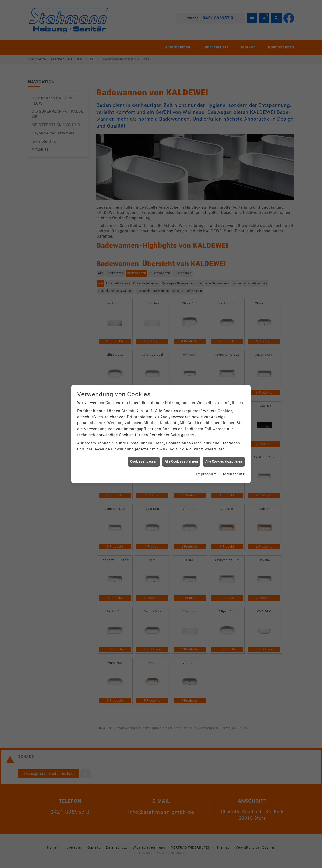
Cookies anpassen (144, 136)
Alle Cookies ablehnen (181, 136)
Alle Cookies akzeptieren (224, 136)
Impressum (206, 149)
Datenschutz (233, 149)
